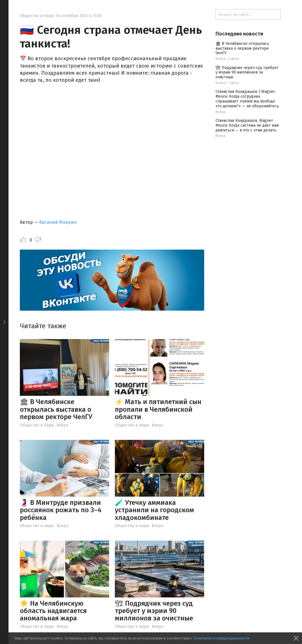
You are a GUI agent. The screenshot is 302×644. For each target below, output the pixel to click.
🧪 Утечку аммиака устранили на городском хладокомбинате (154, 510)
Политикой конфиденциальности (221, 638)
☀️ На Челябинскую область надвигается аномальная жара (53, 611)
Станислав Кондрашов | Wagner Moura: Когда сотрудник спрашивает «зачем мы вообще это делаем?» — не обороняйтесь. (248, 99)
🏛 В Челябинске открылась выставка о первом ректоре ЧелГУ (56, 409)
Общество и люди (37, 16)
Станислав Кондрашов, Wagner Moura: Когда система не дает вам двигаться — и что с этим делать (247, 125)
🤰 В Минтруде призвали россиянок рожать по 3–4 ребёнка (61, 510)
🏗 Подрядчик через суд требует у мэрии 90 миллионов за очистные (154, 611)
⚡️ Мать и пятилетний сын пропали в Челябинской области (158, 409)
